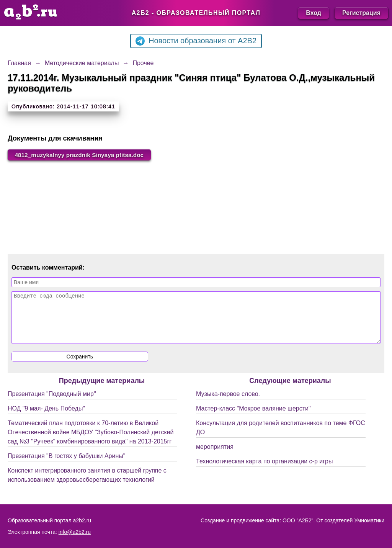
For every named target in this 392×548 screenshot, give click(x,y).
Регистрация (361, 13)
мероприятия (215, 456)
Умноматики (369, 520)
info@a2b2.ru (75, 532)
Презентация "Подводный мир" (52, 403)
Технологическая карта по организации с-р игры (264, 471)
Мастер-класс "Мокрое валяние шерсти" (253, 418)
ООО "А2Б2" (298, 520)
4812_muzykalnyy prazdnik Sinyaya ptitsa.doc (82, 155)
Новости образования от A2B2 (196, 41)
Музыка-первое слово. (228, 403)
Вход (314, 13)
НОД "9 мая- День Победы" (46, 418)
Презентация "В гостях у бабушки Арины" (66, 465)
